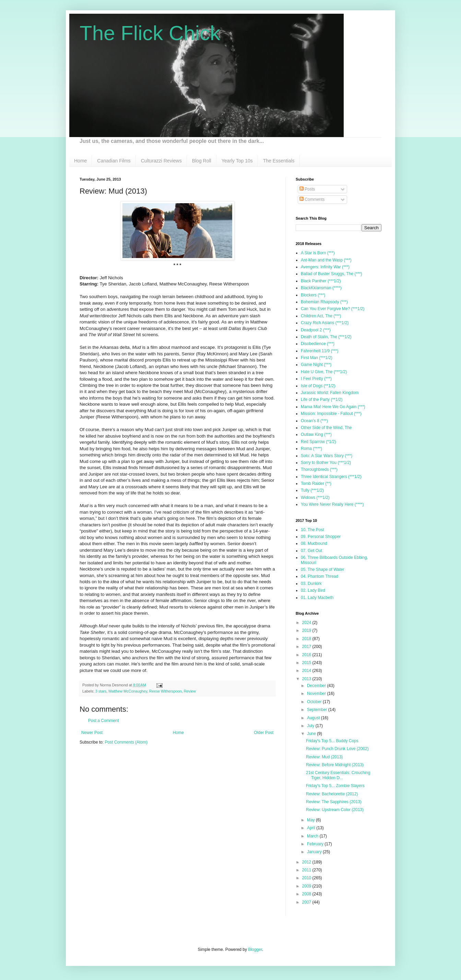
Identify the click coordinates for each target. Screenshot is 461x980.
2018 (307, 639)
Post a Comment (103, 721)
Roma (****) (311, 449)
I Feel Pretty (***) (316, 379)
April (312, 828)
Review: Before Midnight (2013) (335, 765)
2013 (307, 679)
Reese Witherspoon (166, 691)
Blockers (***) (313, 295)
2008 (307, 894)
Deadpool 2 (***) (316, 330)
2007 (307, 902)
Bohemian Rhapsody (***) (324, 302)
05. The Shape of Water (323, 569)
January (315, 852)
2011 (307, 870)
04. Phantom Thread (320, 576)
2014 (307, 671)
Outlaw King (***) (316, 434)
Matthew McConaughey (128, 691)
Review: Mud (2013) (324, 757)
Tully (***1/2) (312, 490)
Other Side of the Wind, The (326, 428)
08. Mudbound (314, 543)
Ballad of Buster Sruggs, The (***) (332, 274)
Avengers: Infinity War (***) (325, 267)
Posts (307, 189)
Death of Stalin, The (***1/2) (326, 337)
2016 (307, 655)
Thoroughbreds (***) (319, 469)
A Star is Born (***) (318, 253)
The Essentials (279, 161)
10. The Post (312, 530)
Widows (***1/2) (315, 498)
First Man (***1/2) (317, 358)
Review (190, 691)
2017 (307, 647)
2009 (307, 886)
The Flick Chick (150, 33)
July (311, 726)
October (315, 702)
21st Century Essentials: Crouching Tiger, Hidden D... (338, 775)
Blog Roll (202, 161)
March (313, 836)
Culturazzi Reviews (161, 161)
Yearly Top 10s (237, 161)
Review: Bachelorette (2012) (332, 794)
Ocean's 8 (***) (314, 421)
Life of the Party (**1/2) (322, 400)
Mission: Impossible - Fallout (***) (331, 414)
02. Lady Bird (313, 590)
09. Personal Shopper (321, 537)
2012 (307, 862)
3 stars (101, 691)
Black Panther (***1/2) (321, 281)
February (316, 844)
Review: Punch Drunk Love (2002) (337, 749)
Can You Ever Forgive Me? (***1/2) (333, 309)
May (311, 820)
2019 (307, 630)
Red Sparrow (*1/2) (318, 442)
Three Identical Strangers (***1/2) (331, 477)
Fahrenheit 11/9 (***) (320, 351)
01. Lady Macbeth (317, 598)
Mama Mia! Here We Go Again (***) (333, 407)
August (314, 718)
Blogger (255, 950)
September (318, 710)
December (317, 686)
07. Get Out (311, 551)
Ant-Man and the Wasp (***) (326, 260)
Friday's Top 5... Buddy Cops (332, 741)
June (312, 734)
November (317, 694)
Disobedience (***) (318, 344)
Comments (312, 199)
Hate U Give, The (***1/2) (324, 372)
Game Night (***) (316, 365)
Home (80, 161)
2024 (307, 623)
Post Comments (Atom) (126, 742)
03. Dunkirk (311, 584)
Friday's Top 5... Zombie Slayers (335, 786)
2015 (307, 663)
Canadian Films (114, 161)
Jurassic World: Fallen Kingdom (330, 393)
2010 (307, 878)
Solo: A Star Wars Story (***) (327, 456)
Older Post (264, 733)
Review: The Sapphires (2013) (334, 802)
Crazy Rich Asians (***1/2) (325, 323)
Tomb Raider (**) (316, 483)
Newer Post (92, 733)
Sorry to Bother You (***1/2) (326, 463)
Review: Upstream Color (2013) (335, 810)
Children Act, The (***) (321, 316)
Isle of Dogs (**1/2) (318, 386)
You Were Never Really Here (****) (332, 504)
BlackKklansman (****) (321, 288)
